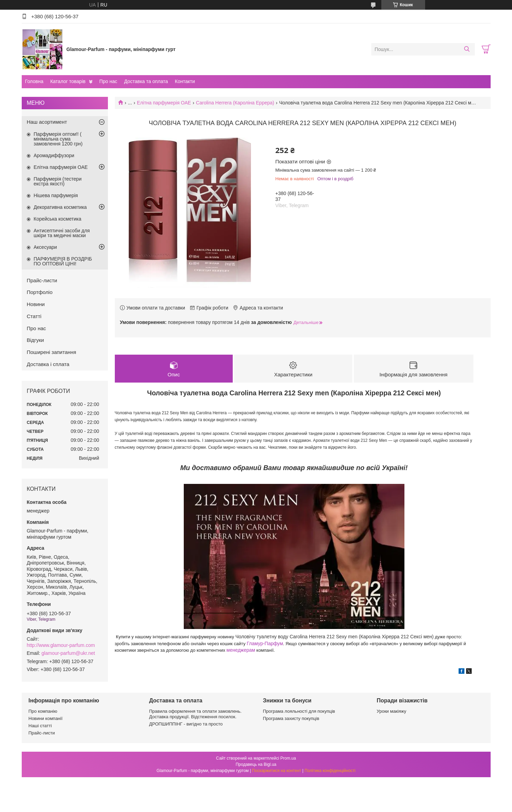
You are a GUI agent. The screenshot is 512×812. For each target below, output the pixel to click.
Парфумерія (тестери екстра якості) (58, 181)
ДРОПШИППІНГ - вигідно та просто (186, 724)
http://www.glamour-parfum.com (61, 645)
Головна (34, 81)
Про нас (108, 81)
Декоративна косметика (60, 207)
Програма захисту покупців (291, 718)
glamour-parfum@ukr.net (68, 653)
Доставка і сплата (48, 364)
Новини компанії (46, 718)
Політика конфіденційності (330, 771)
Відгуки (36, 340)
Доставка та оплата (146, 81)
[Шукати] (467, 49)
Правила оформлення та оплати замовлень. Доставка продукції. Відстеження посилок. (195, 714)
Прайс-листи (42, 280)
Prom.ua (288, 758)
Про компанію (43, 711)
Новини (36, 304)
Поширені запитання (52, 352)
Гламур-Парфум (265, 643)
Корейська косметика (58, 219)
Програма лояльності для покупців (299, 711)
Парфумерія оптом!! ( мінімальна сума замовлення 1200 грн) (58, 139)
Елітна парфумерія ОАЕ (164, 103)
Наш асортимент (47, 122)
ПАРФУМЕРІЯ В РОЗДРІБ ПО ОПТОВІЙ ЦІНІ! (63, 261)
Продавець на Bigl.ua (256, 764)
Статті (34, 316)
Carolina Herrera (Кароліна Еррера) (235, 103)
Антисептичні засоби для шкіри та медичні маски (62, 233)
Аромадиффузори (54, 155)
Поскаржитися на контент (277, 771)
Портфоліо (40, 292)
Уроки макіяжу (392, 711)
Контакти (185, 81)
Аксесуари (46, 247)
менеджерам (241, 650)
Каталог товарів (68, 81)
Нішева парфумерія (56, 195)
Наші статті (40, 726)
